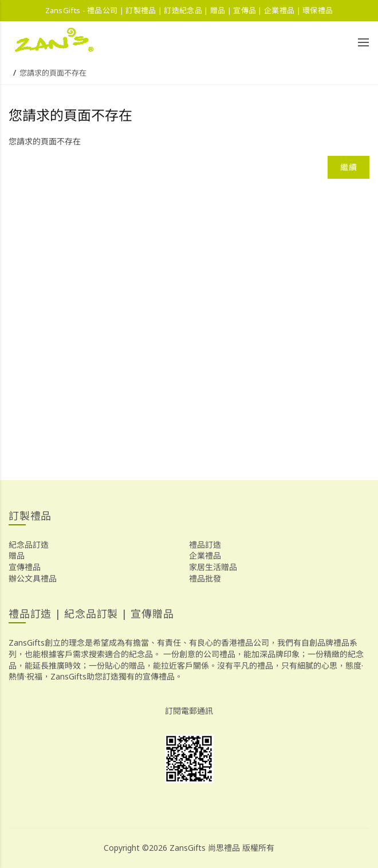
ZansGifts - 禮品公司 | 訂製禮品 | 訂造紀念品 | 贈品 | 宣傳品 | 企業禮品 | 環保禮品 (189, 10)
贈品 (17, 555)
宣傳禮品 (25, 567)
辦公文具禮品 (33, 578)
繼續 (349, 167)
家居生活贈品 (213, 567)
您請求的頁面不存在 (53, 73)
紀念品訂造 (29, 545)
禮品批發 (205, 578)
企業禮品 (205, 555)
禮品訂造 (205, 545)
